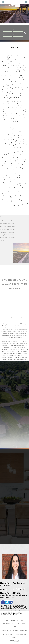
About (14, 623)
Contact (23, 623)
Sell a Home (20, 620)
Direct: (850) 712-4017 (8, 597)
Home (7, 620)
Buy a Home (13, 620)
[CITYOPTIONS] (8, 30)
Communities (7, 623)
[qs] (18, 30)
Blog (18, 623)
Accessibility (23, 631)
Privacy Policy (14, 631)
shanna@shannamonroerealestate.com (14, 595)
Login (15, 627)
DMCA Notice (5, 631)
